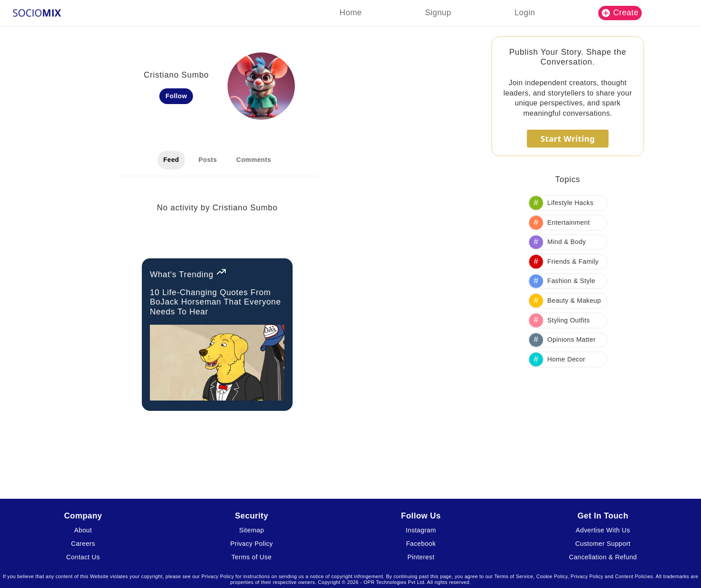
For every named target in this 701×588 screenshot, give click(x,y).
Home (351, 13)
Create (620, 13)
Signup (438, 13)
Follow (176, 96)
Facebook (421, 544)
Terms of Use (252, 557)
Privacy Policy (252, 544)
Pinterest (421, 557)
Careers (83, 544)
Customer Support (603, 544)
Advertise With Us (603, 530)
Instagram (421, 530)
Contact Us (83, 557)
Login (525, 13)
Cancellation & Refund (603, 557)
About (83, 530)
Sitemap (252, 530)
